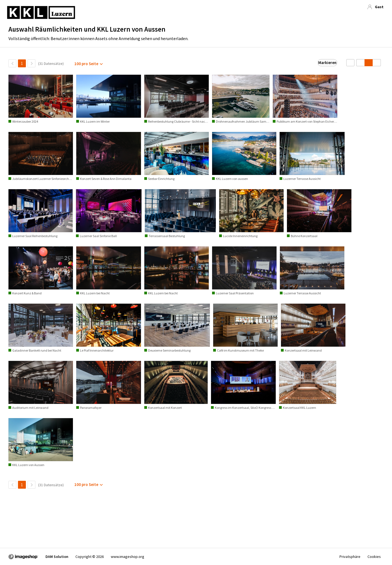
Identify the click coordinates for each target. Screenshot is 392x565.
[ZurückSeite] (12, 63)
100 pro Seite (86, 64)
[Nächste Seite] (31, 63)
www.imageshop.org (128, 557)
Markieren (327, 63)
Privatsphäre (350, 557)
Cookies (374, 557)
